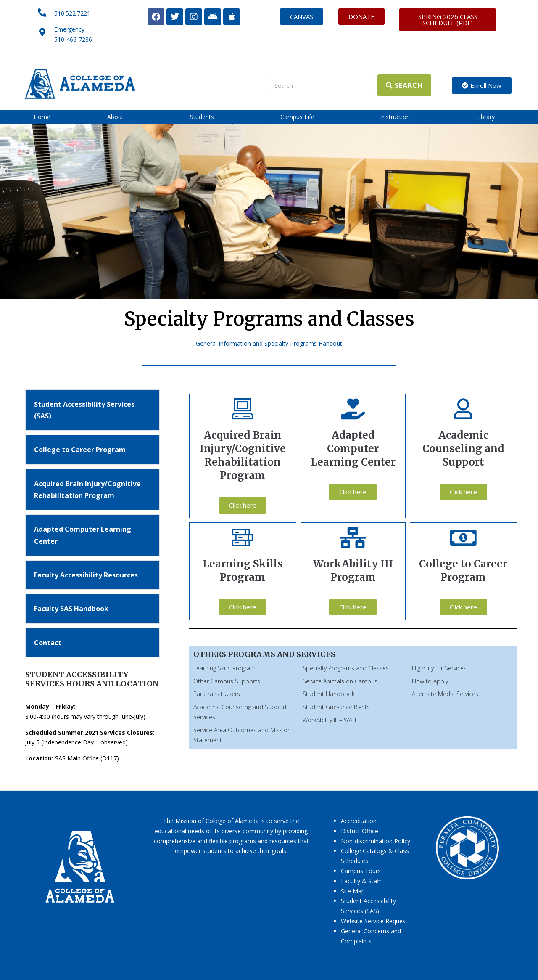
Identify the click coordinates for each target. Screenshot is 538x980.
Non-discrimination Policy (376, 841)
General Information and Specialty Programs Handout (269, 343)
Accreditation (359, 821)
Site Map (353, 891)
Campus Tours (361, 871)
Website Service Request (374, 921)
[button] (120, 117)
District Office (360, 831)
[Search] (321, 86)
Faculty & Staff (361, 881)
